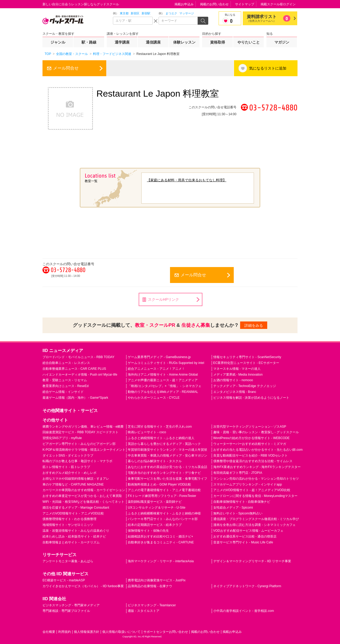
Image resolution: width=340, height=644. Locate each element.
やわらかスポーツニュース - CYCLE (154, 398)
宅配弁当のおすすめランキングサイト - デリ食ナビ (164, 473)
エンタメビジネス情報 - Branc (235, 392)
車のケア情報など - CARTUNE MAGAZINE (73, 484)
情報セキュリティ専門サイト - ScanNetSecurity (247, 357)
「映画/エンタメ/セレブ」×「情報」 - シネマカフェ (164, 386)
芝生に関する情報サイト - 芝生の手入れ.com (160, 427)
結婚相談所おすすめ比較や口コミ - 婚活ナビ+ (160, 536)
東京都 (124, 13)
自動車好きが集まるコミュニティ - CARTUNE (161, 542)
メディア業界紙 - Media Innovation (238, 375)
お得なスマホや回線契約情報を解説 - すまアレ (76, 479)
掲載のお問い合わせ (214, 4)
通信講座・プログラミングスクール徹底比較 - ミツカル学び (256, 519)
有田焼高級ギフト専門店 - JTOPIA (238, 473)
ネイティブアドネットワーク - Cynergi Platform (247, 586)
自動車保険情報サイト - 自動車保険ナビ (242, 502)
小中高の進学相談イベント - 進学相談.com (244, 611)
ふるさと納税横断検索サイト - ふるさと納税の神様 (164, 513)
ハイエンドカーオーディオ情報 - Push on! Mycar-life (80, 375)
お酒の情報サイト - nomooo (233, 380)
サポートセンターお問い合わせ (166, 632)
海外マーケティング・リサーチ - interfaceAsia (161, 561)
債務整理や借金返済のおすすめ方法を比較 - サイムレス (253, 461)
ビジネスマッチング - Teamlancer (152, 605)
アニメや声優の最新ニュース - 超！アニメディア (163, 380)
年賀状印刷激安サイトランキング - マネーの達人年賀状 (167, 450)
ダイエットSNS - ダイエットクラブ (68, 456)
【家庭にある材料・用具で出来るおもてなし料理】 (187, 180)
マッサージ (187, 13)
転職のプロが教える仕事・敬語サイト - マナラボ (77, 461)
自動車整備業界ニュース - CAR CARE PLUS (74, 369)
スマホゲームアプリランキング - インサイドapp (248, 484)
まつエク (171, 13)
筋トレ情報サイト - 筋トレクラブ (66, 467)
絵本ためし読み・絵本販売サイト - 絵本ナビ (74, 536)
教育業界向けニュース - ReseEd (65, 386)
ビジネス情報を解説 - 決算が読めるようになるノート (251, 398)
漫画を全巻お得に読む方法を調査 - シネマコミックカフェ (255, 525)
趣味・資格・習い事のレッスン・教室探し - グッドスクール (256, 432)
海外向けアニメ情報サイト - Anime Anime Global (163, 375)
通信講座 (153, 42)
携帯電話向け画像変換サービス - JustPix (157, 580)
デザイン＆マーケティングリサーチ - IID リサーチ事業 (252, 561)
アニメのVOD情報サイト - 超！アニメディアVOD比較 (252, 490)
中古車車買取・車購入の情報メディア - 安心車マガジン (167, 456)
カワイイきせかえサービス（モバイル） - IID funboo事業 (83, 586)
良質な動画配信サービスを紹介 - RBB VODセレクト (251, 456)
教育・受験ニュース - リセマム (65, 380)
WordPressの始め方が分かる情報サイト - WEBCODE (252, 438)
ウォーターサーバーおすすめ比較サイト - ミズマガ (250, 444)
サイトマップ (245, 4)
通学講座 (122, 42)
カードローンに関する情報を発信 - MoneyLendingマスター (255, 496)
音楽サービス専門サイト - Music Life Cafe (243, 542)
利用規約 (65, 632)
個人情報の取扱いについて (121, 632)
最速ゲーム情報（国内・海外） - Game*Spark (75, 398)
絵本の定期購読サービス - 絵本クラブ (155, 525)
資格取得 (218, 42)
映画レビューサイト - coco (147, 432)
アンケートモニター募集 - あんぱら (68, 561)
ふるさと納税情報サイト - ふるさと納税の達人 (161, 438)
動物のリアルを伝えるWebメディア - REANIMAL (163, 392)
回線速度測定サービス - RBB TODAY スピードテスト (80, 432)
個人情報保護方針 (87, 632)
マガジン (282, 42)
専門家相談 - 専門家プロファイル (66, 611)
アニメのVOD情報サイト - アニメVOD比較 (73, 513)
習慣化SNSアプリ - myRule (62, 438)
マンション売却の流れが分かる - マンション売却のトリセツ (256, 479)
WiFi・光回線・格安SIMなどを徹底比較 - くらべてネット (83, 502)
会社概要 (49, 632)
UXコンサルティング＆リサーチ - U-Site (157, 508)
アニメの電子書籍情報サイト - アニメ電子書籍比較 (164, 490)
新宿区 (135, 13)
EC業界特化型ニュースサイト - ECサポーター (246, 363)
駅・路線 (89, 42)
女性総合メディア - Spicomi (233, 508)
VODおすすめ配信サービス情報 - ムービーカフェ (248, 531)
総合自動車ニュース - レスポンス (66, 363)
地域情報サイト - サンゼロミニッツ (68, 525)
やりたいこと (249, 42)
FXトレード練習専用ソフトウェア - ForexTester (162, 496)
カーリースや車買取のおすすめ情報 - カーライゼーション (84, 490)
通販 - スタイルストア (144, 611)
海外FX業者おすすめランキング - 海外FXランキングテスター (257, 467)
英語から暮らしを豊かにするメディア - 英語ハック (164, 444)
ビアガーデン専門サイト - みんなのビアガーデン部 (79, 444)
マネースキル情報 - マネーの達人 (237, 369)
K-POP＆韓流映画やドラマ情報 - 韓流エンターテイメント (84, 450)
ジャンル (58, 42)
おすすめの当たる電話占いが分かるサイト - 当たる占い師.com (258, 450)
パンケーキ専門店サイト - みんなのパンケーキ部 (163, 519)
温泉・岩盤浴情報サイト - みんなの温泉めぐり (76, 531)
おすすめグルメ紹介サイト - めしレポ (69, 473)
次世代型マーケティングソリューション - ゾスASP (250, 427)
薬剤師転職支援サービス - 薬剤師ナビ (155, 502)
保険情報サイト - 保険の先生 (148, 531)
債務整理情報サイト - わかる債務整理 (69, 519)
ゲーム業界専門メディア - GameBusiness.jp (159, 357)
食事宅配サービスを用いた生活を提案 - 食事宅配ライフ (167, 479)
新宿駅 (146, 13)
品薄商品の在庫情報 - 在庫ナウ (150, 586)
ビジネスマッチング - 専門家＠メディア (71, 605)
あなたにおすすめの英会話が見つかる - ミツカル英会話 (167, 467)
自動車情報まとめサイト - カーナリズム (71, 542)
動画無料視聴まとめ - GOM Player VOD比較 (159, 484)
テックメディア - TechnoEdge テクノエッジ (245, 386)
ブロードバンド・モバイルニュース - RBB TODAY (78, 357)
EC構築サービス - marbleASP (64, 580)
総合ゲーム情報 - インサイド (63, 392)
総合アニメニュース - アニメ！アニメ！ (156, 369)
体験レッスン (184, 42)
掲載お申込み (184, 4)
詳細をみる (254, 325)
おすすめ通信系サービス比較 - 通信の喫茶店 (245, 536)
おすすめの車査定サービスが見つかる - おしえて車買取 (82, 496)
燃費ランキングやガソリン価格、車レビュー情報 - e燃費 (83, 427)
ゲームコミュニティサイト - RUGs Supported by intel (166, 363)
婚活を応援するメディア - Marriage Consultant (76, 508)
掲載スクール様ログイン (278, 4)
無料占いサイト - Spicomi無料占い (238, 513)
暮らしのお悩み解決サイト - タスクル (155, 461)
